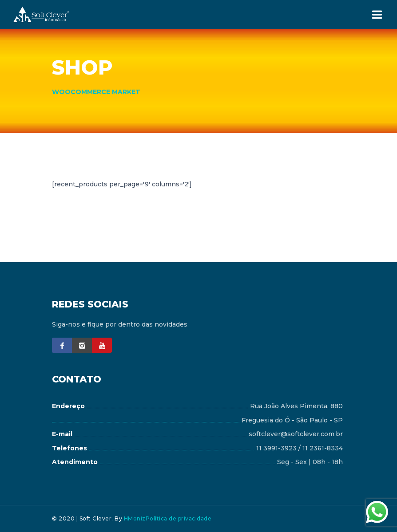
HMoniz (135, 518)
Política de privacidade (179, 518)
